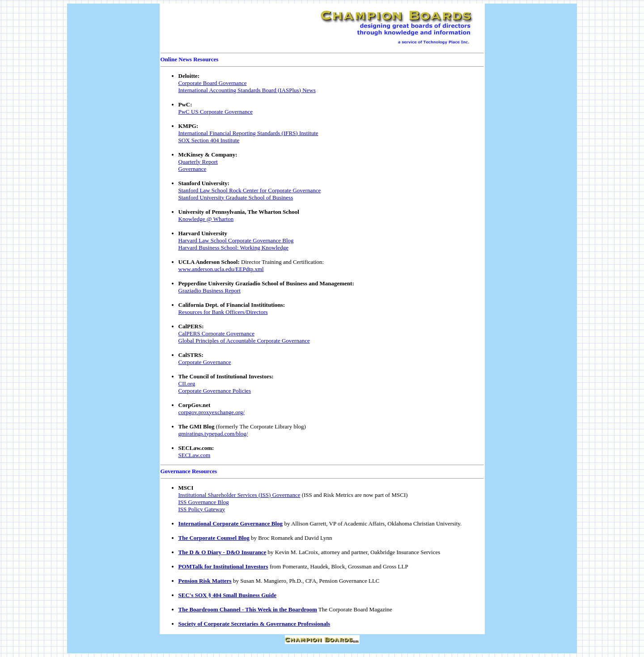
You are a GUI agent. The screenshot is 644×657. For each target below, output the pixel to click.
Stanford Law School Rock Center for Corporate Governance (250, 190)
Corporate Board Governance (213, 83)
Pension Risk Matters (205, 581)
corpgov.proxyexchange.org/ (212, 412)
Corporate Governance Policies (215, 391)
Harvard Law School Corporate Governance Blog (236, 240)
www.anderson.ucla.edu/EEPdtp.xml (221, 269)
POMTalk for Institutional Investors (223, 566)
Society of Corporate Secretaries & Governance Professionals (254, 624)
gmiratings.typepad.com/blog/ (213, 434)
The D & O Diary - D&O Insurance (222, 552)
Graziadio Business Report (210, 290)
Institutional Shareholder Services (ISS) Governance (239, 495)
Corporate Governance (205, 362)
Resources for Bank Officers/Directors (223, 312)
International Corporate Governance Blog (231, 523)
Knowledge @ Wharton (206, 219)
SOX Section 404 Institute (209, 140)
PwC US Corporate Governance (216, 112)
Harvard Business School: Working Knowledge (233, 248)
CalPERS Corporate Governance (216, 333)
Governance (193, 169)
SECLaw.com (195, 455)
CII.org (187, 384)
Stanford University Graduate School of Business (236, 197)
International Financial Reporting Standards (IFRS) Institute (248, 133)
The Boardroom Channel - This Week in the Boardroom (248, 609)
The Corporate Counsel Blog (214, 538)
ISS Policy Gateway (202, 509)
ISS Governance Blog (204, 502)
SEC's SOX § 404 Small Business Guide (228, 595)
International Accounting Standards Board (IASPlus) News (247, 90)
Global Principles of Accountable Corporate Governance (244, 341)
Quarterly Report (198, 162)
